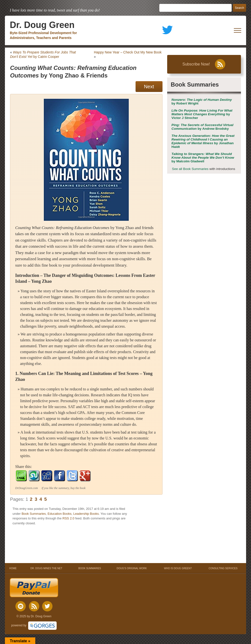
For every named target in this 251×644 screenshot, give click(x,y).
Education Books (60, 514)
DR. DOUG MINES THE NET (46, 568)
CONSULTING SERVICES (223, 568)
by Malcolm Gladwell (203, 158)
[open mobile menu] (238, 30)
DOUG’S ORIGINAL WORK (132, 568)
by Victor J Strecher (202, 114)
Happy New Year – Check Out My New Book (128, 52)
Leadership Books (86, 514)
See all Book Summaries (190, 169)
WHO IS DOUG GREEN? (178, 568)
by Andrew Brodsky (203, 127)
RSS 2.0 (68, 518)
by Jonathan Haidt (203, 141)
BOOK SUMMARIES (90, 568)
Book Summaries (34, 514)
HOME (13, 568)
